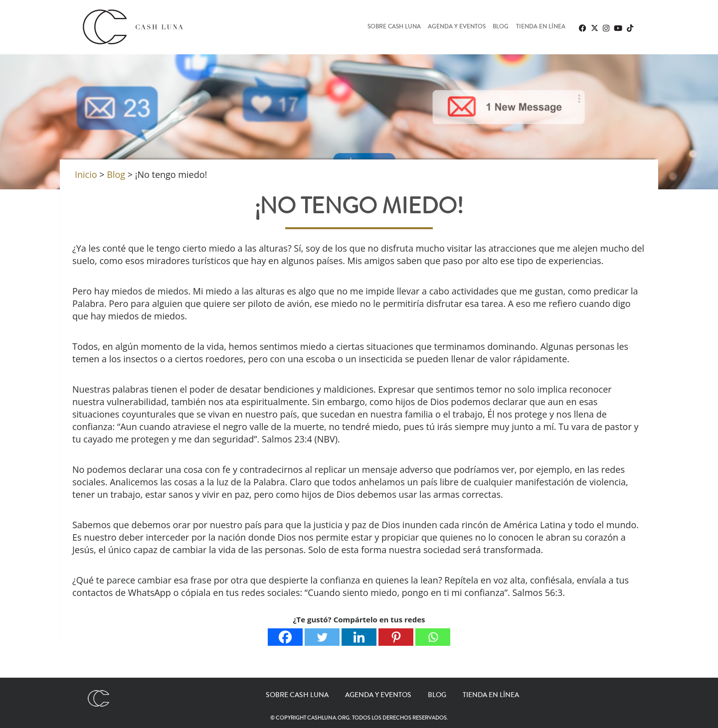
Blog (501, 27)
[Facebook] (285, 637)
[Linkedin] (359, 637)
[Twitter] (322, 637)
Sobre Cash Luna (394, 27)
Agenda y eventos (457, 27)
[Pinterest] (396, 637)
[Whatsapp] (433, 637)
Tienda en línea (541, 27)
